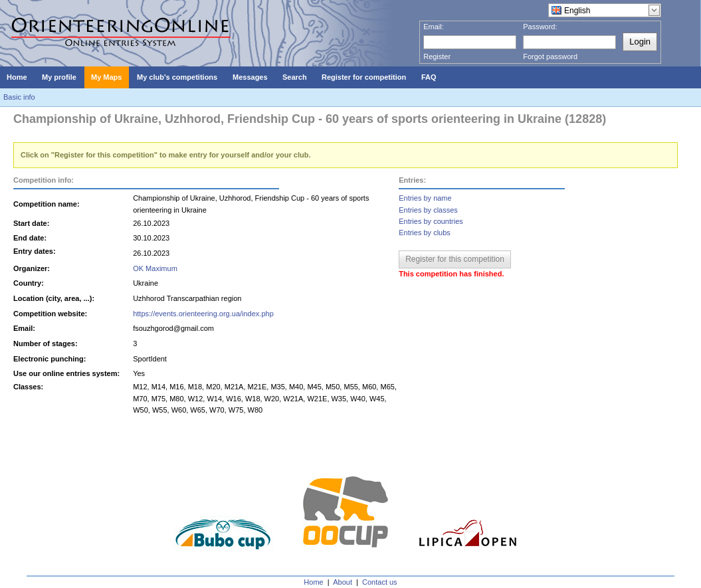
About (343, 582)
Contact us (380, 582)
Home (313, 582)
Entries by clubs (425, 233)
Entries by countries (431, 221)
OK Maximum (155, 268)
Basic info (19, 97)
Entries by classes (428, 210)
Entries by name (425, 198)
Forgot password (550, 56)
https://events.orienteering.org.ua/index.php (203, 314)
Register (437, 56)
